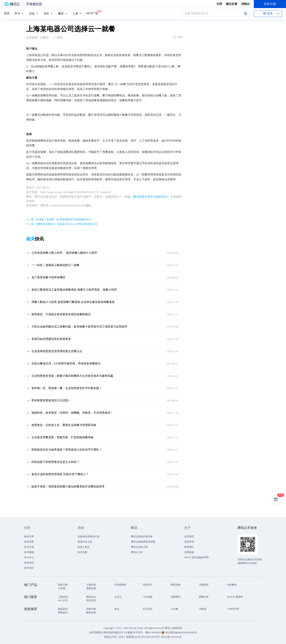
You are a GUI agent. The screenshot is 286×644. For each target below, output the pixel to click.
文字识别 (147, 609)
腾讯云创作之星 (139, 547)
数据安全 (63, 609)
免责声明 (189, 542)
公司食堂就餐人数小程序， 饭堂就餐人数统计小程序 (64, 253)
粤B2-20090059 (153, 633)
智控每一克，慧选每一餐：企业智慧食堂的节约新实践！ (67, 388)
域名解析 (232, 585)
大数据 (203, 609)
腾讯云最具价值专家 (142, 536)
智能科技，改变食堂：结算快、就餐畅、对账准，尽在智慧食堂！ (72, 413)
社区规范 (189, 536)
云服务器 (91, 585)
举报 (178, 37)
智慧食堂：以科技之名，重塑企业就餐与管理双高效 (64, 425)
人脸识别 (63, 597)
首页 (7, 13)
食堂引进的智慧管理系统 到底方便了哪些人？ (60, 474)
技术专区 (29, 568)
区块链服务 (120, 585)
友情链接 (189, 552)
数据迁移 (91, 613)
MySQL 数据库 (235, 597)
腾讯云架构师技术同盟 (143, 542)
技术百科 (29, 563)
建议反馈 (232, 4)
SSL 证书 (63, 600)
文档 (219, 4)
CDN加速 (148, 597)
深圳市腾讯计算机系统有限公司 (106, 633)
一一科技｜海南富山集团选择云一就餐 (55, 265)
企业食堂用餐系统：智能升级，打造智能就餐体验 (62, 437)
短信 (117, 609)
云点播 (174, 609)
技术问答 (29, 542)
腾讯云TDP (137, 552)
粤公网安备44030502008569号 (181, 633)
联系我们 (189, 547)
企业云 (118, 597)
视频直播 (91, 588)
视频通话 (176, 597)
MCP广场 (92, 13)
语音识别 (91, 600)
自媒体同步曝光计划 (88, 536)
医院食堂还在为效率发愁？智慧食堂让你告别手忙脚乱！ (67, 450)
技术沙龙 (29, 547)
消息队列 (147, 585)
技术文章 (29, 536)
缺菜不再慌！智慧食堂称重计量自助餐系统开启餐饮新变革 (68, 487)
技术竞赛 (82, 552)
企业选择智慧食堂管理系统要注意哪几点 (57, 351)
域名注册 (63, 585)
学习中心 (29, 557)
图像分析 (204, 597)
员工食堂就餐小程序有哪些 (48, 277)
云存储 (62, 588)
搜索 (246, 14)
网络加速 (176, 585)
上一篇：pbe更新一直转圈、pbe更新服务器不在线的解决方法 (59, 219)
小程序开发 (233, 609)
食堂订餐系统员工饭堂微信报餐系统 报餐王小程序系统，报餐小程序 (74, 290)
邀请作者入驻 (85, 542)
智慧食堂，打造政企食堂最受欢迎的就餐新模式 (61, 314)
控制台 (246, 4)
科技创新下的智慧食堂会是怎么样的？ (55, 462)
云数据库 (204, 585)
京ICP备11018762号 (171, 637)
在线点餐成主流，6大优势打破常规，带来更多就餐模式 (66, 364)
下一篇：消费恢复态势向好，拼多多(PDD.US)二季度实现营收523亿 (62, 224)
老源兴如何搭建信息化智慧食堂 (51, 339)
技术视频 (29, 552)
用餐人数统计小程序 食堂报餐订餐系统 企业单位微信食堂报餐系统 (73, 302)
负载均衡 (91, 609)
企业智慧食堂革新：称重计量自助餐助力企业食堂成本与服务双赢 (72, 376)
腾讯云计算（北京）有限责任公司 (122, 637)
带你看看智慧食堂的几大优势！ (51, 400)
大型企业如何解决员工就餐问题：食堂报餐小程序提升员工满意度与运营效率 (79, 327)
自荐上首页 (84, 547)
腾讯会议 (91, 597)
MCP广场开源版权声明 (196, 557)
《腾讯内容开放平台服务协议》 (150, 197)
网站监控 (63, 613)
